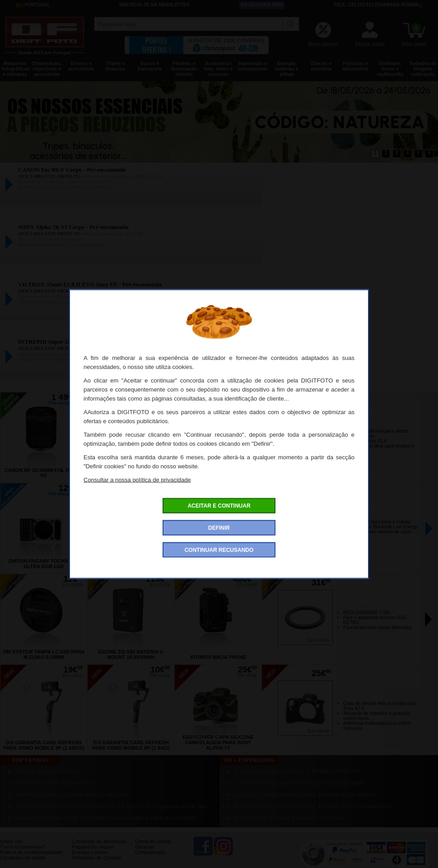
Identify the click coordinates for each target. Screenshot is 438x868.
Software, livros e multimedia (390, 69)
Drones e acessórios (81, 66)
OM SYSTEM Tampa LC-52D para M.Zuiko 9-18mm (44, 654)
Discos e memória (322, 66)
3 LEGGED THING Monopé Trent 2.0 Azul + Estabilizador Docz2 (115, 806)
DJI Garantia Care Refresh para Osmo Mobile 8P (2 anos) (44, 745)
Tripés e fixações (115, 66)
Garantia (144, 847)
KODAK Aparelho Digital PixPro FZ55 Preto (306, 795)
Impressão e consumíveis (253, 66)
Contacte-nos (150, 852)
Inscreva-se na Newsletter (154, 5)
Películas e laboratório (356, 66)
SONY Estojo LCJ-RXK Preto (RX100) (72, 795)
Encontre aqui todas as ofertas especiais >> (350, 479)
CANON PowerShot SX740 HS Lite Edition (300, 783)
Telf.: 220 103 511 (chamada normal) (378, 5)
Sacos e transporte (149, 66)
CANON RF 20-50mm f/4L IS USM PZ (44, 473)
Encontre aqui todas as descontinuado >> (350, 660)
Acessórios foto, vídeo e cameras (218, 69)
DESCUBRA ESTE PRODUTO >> (53, 176)
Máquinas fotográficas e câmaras (16, 69)
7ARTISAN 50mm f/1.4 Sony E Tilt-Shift (378, 417)
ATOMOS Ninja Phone (218, 657)
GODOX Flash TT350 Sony (55, 783)
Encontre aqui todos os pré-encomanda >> (350, 569)
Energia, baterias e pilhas (287, 69)
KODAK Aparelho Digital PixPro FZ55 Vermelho (313, 806)
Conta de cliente (153, 841)
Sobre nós (11, 841)
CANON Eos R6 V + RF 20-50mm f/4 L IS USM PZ (131, 473)
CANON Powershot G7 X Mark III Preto (297, 771)
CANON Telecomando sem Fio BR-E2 (378, 508)
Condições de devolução (99, 841)
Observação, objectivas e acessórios (47, 69)
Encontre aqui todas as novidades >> (350, 751)
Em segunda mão (262, 5)
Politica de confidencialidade (31, 852)
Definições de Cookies (96, 858)
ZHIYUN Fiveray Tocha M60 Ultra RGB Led (44, 564)
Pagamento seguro (93, 847)
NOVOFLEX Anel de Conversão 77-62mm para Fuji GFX (378, 599)
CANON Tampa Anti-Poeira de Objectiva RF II (218, 564)
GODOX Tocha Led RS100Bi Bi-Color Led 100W (131, 564)
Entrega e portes (90, 852)
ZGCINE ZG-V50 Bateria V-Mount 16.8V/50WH (131, 654)
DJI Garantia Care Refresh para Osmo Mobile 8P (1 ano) (131, 745)
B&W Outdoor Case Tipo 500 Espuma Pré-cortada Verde (106, 818)
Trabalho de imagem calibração (423, 69)
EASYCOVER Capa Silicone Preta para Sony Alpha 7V (378, 689)
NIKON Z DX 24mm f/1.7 (49, 771)
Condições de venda (23, 858)
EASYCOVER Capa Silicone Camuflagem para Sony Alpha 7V (218, 742)
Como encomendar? (23, 847)
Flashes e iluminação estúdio (184, 69)
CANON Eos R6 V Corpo (218, 476)
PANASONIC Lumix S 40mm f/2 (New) (289, 818)
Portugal (33, 5)
